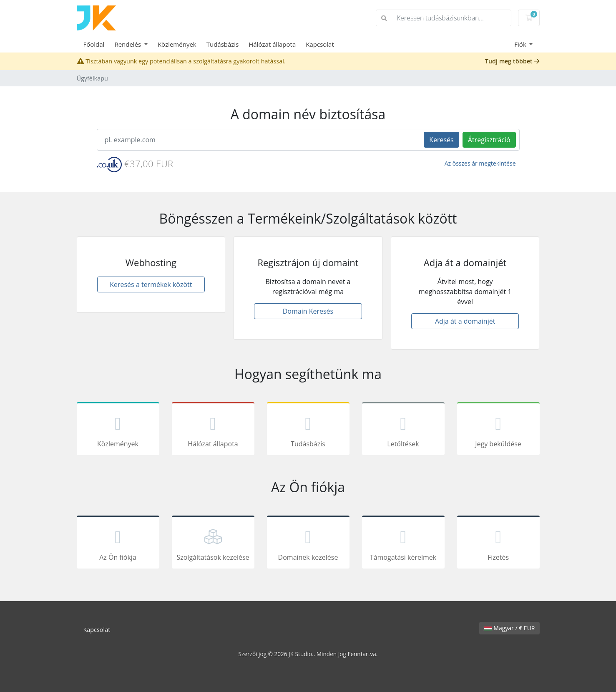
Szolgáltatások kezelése (213, 544)
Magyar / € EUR (509, 628)
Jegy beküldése (498, 430)
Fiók (521, 44)
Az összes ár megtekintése (480, 163)
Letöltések (403, 430)
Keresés (441, 140)
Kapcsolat (320, 44)
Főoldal (94, 44)
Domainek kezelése (308, 544)
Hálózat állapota (272, 44)
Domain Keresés (308, 311)
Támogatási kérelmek (403, 544)
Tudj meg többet (512, 61)
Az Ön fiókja (118, 544)
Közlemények (177, 44)
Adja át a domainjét (465, 321)
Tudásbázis (223, 44)
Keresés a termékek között (151, 284)
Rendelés (128, 44)
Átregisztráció (489, 140)
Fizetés (498, 544)
